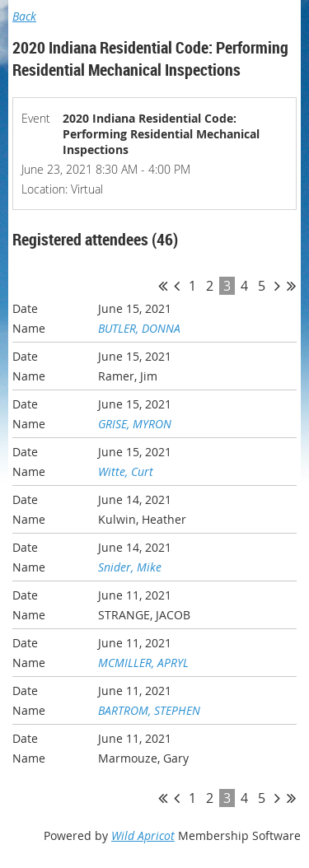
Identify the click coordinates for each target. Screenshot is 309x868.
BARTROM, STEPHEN (149, 710)
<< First (163, 286)
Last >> (291, 286)
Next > (277, 286)
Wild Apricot (143, 835)
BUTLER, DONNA (139, 328)
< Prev (177, 286)
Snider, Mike (130, 567)
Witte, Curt (126, 471)
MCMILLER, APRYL (143, 663)
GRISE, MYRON (135, 424)
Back (24, 16)
